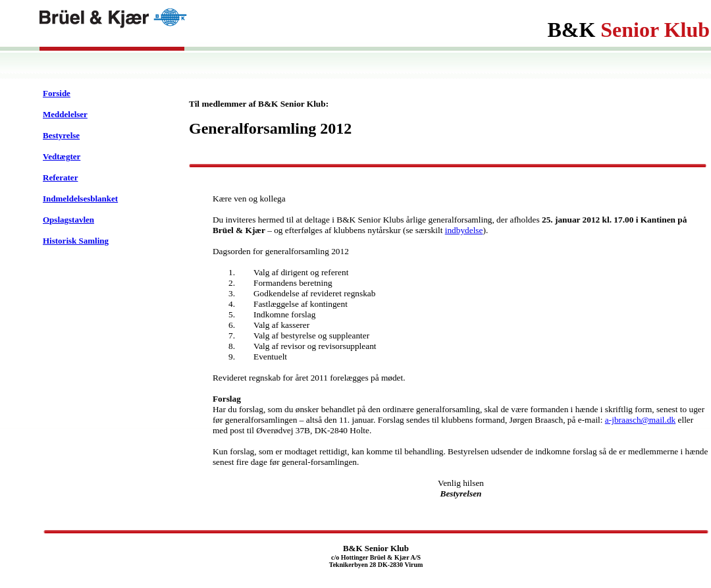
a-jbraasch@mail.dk (640, 420)
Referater (60, 177)
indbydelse (464, 230)
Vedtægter (62, 156)
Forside (57, 93)
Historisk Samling (76, 241)
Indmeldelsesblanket (80, 199)
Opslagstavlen (68, 220)
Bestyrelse (61, 135)
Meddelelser (65, 114)
